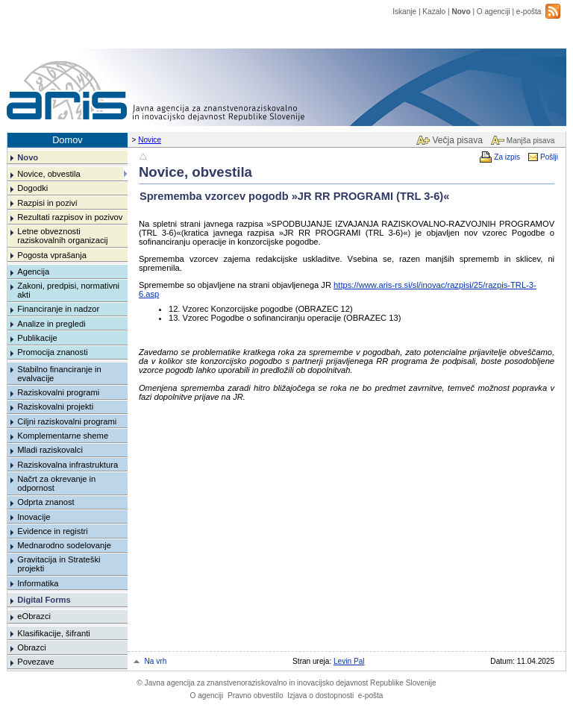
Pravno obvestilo (256, 696)
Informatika (38, 583)
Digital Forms (44, 600)
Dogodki (32, 188)
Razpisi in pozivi (47, 203)
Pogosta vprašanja (52, 255)
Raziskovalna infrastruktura (68, 465)
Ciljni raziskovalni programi (67, 421)
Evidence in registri (53, 531)
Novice (150, 140)
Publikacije (37, 338)
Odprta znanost (46, 502)
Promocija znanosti (53, 352)
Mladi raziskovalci (50, 450)
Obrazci (32, 647)
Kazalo (434, 12)
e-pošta (529, 12)
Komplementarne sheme (63, 436)
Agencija (33, 272)
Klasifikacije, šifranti (54, 633)
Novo (461, 12)
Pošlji (549, 157)
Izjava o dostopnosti (320, 696)
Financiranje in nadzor (58, 309)
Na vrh (156, 661)
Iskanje (404, 12)
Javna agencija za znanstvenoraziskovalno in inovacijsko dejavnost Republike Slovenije (286, 683)
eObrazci (34, 616)
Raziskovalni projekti (55, 407)
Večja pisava (457, 140)
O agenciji (494, 12)
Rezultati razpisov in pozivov (70, 217)
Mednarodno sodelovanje (64, 545)
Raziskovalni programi (58, 392)
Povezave (35, 662)
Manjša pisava (530, 141)
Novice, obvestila (49, 174)
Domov (68, 140)
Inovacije (34, 517)
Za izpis (507, 157)
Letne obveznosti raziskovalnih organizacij (62, 236)
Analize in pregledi (51, 324)
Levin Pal (349, 661)
